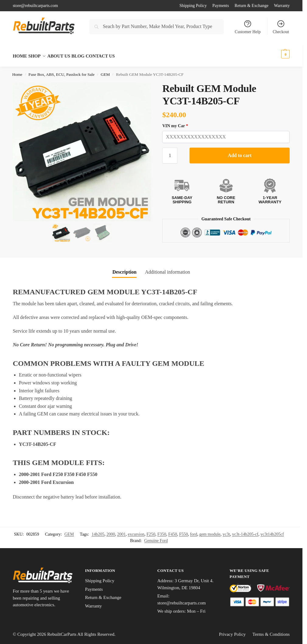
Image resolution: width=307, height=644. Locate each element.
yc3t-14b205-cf (245, 531)
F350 (162, 531)
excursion (136, 531)
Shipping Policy (193, 6)
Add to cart (240, 152)
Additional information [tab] (168, 269)
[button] (279, 54)
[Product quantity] (170, 152)
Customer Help (248, 27)
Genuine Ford (156, 537)
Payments (221, 6)
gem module (210, 531)
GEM (105, 71)
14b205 (98, 531)
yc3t (226, 531)
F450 (173, 531)
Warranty (282, 6)
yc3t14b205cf (272, 531)
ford (194, 531)
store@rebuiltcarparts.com (35, 6)
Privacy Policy (232, 631)
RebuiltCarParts (62, 631)
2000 (111, 531)
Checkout (281, 27)
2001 (121, 531)
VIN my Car (175, 122)
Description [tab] (124, 269)
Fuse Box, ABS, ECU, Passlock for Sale (62, 71)
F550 (184, 531)
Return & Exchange (251, 6)
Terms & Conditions (271, 631)
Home (17, 71)
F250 (151, 531)
